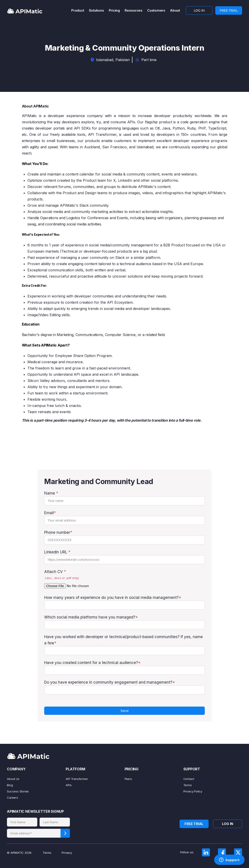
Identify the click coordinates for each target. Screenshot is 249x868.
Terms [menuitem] (188, 785)
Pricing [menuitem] (114, 10)
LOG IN (199, 10)
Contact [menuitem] (189, 779)
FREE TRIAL (229, 10)
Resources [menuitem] (134, 10)
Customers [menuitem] (156, 10)
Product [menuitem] (78, 10)
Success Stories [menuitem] (18, 791)
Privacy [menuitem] (67, 853)
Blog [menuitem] (10, 785)
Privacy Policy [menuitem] (193, 791)
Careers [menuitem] (13, 798)
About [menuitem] (175, 10)
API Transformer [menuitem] (77, 779)
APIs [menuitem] (69, 785)
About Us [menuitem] (13, 779)
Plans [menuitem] (128, 779)
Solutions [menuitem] (96, 10)
